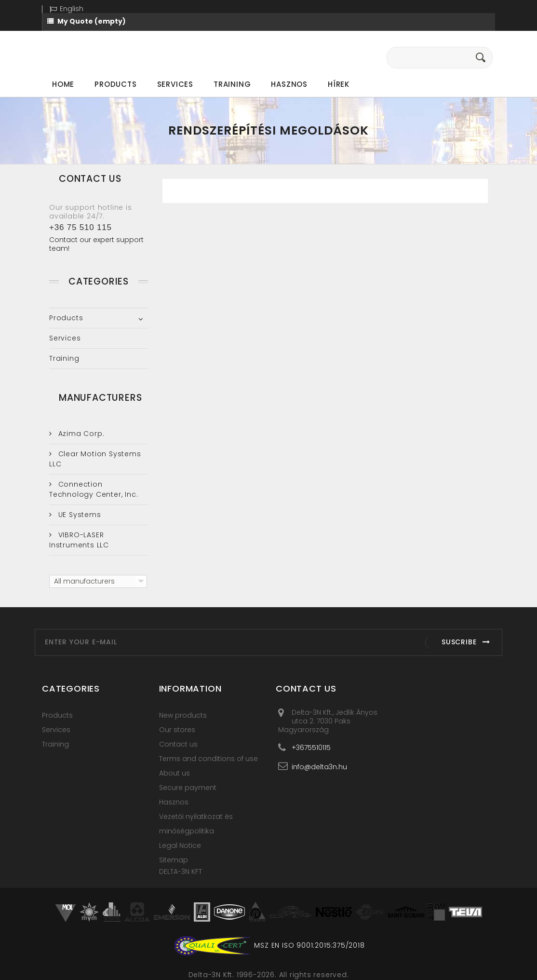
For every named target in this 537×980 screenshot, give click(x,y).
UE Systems (79, 515)
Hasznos (289, 84)
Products (115, 84)
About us (175, 773)
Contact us (178, 744)
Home (63, 84)
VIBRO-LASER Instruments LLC (79, 540)
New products (183, 715)
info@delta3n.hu (319, 767)
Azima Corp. (80, 434)
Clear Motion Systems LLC (95, 459)
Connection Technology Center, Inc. (94, 489)
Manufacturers (100, 398)
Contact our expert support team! (96, 244)
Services (175, 84)
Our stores (177, 730)
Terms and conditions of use (208, 759)
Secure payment (188, 788)
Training (232, 84)
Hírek (339, 84)
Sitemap (174, 860)
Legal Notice (180, 845)
